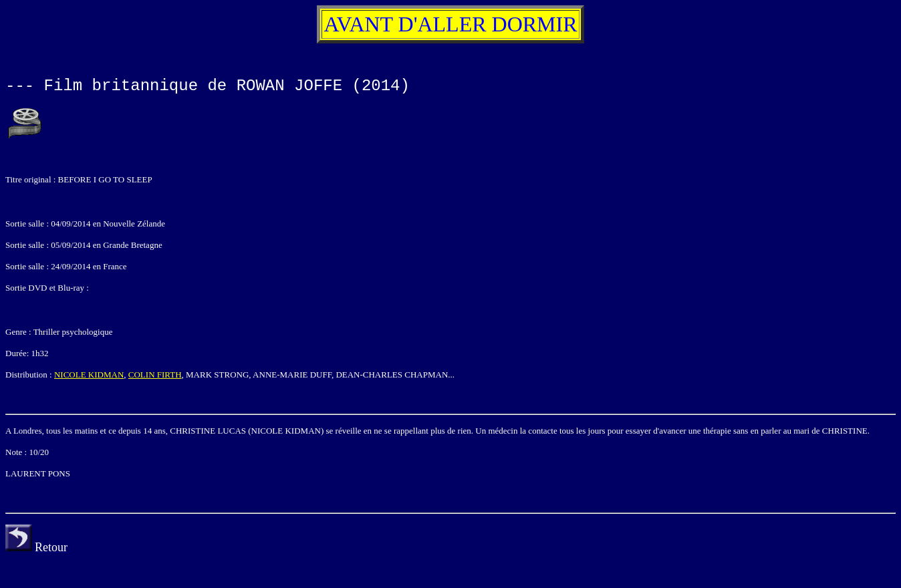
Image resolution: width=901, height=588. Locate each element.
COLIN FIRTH (155, 375)
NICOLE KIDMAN (89, 375)
